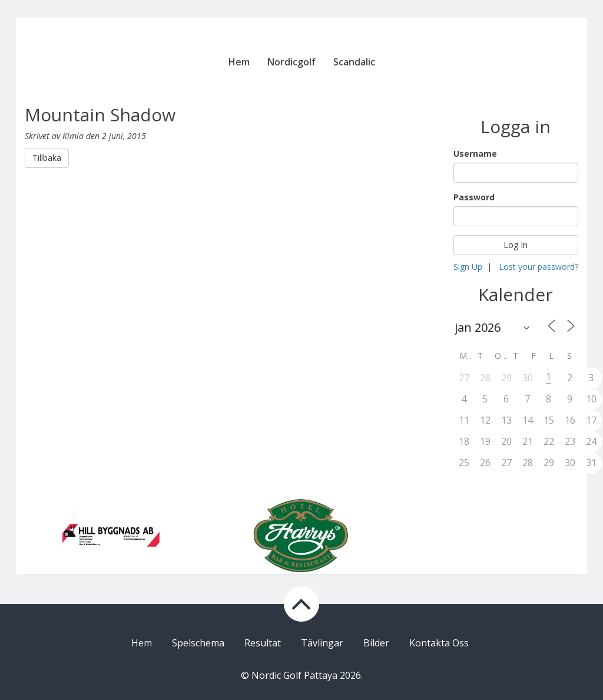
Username (475, 153)
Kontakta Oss (439, 643)
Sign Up (468, 267)
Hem (239, 62)
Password (474, 197)
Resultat (263, 643)
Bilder (376, 643)
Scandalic (354, 62)
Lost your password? (539, 267)
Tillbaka (47, 158)
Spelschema (198, 643)
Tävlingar (322, 643)
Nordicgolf (291, 62)
